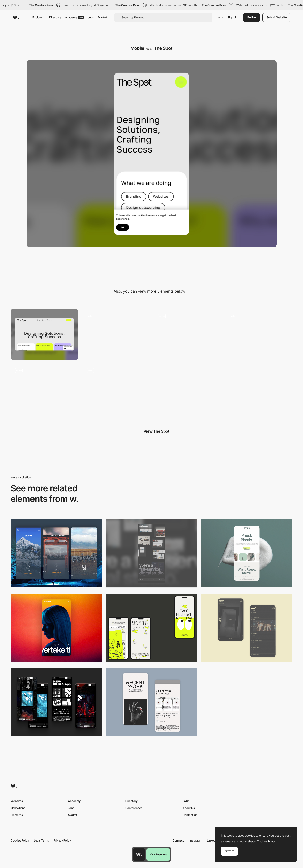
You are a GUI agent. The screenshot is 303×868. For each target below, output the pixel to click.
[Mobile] (152, 553)
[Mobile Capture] (247, 628)
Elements (17, 815)
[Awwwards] (16, 17)
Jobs (91, 17)
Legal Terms (41, 840)
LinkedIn (212, 840)
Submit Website (277, 17)
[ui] (44, 389)
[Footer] (187, 334)
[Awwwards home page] (139, 854)
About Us (189, 808)
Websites (17, 801)
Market (103, 17)
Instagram (196, 840)
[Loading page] (116, 334)
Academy (74, 17)
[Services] (259, 334)
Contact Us (190, 815)
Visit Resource (158, 854)
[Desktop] (44, 334)
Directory (55, 17)
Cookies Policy (20, 840)
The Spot (163, 48)
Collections (18, 808)
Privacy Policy (62, 840)
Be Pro (252, 17)
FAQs (186, 801)
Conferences (134, 808)
